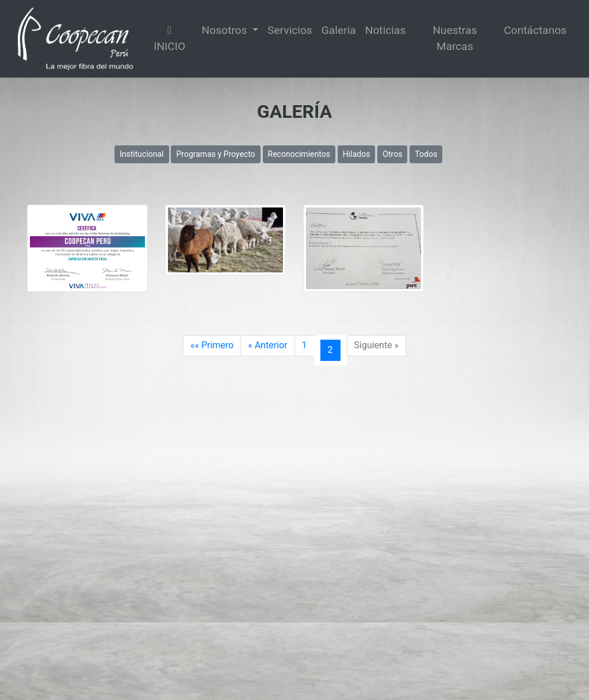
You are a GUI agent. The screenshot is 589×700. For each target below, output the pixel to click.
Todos (426, 154)
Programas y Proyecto (215, 154)
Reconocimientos (299, 154)
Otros (392, 154)
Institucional (142, 154)
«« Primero (212, 345)
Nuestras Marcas (455, 39)
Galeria (339, 30)
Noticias (386, 30)
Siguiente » (377, 345)
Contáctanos (535, 30)
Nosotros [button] (225, 30)
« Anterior (267, 345)
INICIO (169, 39)
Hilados (357, 154)
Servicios (290, 30)
